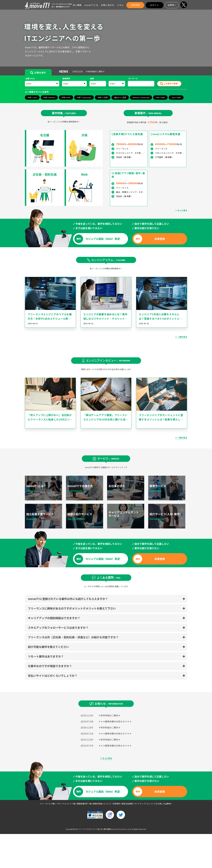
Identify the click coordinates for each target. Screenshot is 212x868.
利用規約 (117, 804)
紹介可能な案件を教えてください (48, 647)
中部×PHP (66, 97)
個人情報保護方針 (80, 804)
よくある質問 (109, 577)
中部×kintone (49, 97)
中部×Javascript (84, 97)
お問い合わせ (108, 5)
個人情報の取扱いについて (100, 804)
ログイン (155, 5)
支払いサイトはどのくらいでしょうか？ (53, 676)
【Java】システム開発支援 (165, 134)
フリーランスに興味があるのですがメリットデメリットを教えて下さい (72, 608)
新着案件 (148, 113)
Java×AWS (176, 97)
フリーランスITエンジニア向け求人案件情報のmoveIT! (98, 829)
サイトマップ (140, 804)
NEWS (62, 72)
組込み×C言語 (120, 97)
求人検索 (77, 5)
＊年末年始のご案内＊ (109, 715)
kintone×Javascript (141, 97)
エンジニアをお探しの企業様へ (160, 804)
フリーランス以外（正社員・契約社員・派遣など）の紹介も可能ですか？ (73, 637)
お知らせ (109, 703)
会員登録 (135, 5)
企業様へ (172, 5)
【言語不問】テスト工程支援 (127, 134)
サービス (108, 458)
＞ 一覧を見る (181, 337)
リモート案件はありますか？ (46, 656)
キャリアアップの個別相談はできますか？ (54, 618)
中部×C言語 (103, 97)
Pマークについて (65, 804)
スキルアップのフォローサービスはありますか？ (58, 628)
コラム (120, 5)
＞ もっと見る (181, 210)
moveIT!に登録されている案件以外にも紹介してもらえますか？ (68, 599)
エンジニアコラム (108, 260)
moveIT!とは (91, 5)
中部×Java (32, 97)
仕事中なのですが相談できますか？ (50, 666)
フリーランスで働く (48, 804)
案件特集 (64, 113)
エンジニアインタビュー (108, 360)
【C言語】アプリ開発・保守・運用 (128, 175)
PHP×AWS (160, 97)
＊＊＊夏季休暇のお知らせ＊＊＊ (115, 721)
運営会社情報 (127, 804)
